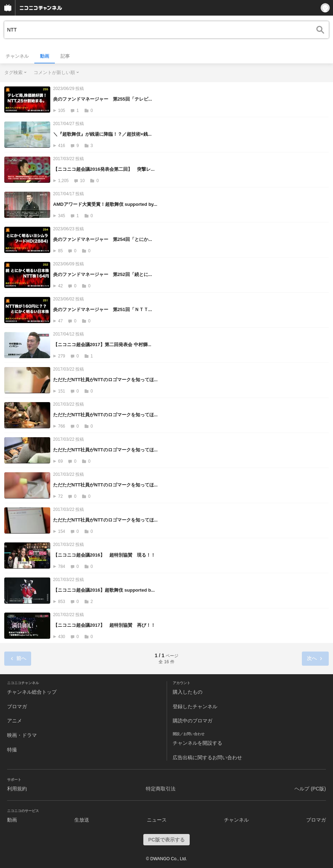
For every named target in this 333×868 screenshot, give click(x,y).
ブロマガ (17, 706)
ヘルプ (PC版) (310, 789)
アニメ (15, 721)
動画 (45, 56)
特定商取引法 (161, 789)
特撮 (12, 750)
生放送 (82, 820)
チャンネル (17, 56)
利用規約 (17, 789)
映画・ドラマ (22, 735)
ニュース (157, 820)
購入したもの (188, 692)
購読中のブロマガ (193, 721)
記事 (65, 56)
